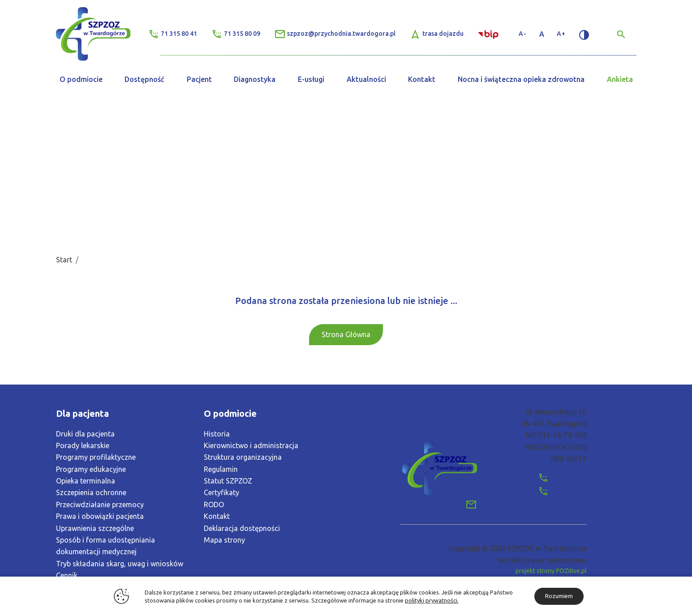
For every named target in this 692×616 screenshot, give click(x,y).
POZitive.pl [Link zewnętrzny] (571, 571)
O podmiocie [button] (81, 79)
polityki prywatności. (432, 600)
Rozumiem (559, 596)
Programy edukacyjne (91, 469)
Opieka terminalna (86, 481)
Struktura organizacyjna (243, 457)
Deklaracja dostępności (242, 528)
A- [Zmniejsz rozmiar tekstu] (523, 34)
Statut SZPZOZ (228, 481)
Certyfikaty (221, 492)
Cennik (67, 575)
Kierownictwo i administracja (251, 445)
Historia (217, 434)
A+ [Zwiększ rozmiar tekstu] (561, 34)
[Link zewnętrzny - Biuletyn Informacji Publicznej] (489, 34)
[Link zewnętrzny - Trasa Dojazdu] (437, 34)
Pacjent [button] (199, 79)
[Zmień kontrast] (584, 34)
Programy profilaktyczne (96, 457)
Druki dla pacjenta (85, 434)
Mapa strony (224, 540)
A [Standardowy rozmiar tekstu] (542, 34)
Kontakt (422, 79)
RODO (214, 505)
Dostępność (144, 79)
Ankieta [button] (620, 79)
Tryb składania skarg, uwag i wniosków (120, 564)
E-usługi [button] (311, 79)
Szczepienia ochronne (91, 492)
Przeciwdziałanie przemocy (100, 505)
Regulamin (221, 469)
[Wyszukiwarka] (621, 34)
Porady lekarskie (83, 445)
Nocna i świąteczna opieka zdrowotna (521, 79)
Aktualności (366, 79)
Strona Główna (346, 334)
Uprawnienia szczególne (95, 528)
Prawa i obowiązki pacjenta (100, 516)
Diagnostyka (255, 79)
